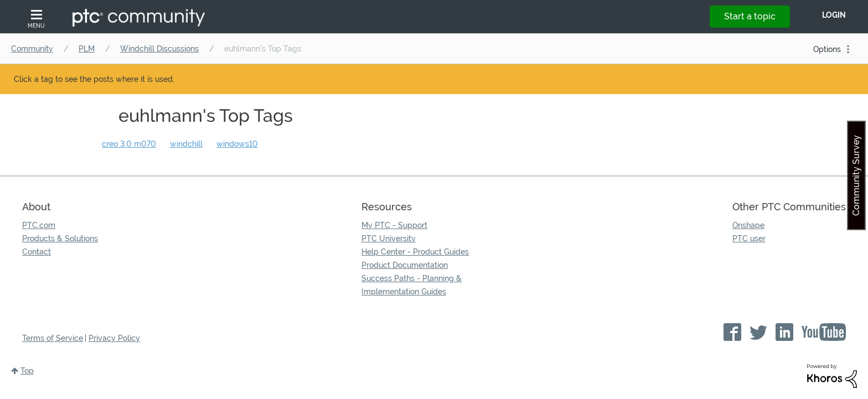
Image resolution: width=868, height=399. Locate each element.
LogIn (834, 15)
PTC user (749, 239)
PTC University (389, 239)
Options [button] (827, 49)
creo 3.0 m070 (129, 144)
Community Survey (856, 175)
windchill (186, 144)
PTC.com (39, 225)
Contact (37, 252)
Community (32, 49)
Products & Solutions (60, 239)
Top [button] (27, 371)
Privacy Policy (114, 338)
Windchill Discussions (159, 49)
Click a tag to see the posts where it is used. (94, 79)
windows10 (237, 144)
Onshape (748, 225)
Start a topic (750, 16)
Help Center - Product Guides (415, 252)
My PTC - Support (394, 225)
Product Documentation (405, 265)
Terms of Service (53, 338)
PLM (87, 49)
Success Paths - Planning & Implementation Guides (412, 285)
